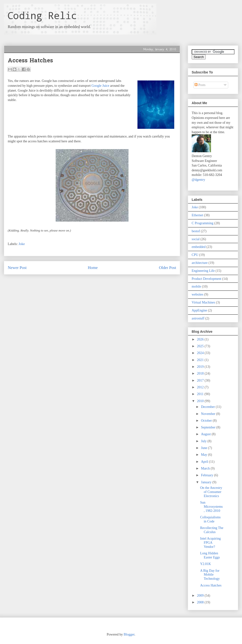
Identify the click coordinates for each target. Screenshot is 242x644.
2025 (201, 346)
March (206, 468)
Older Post (168, 268)
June (204, 448)
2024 (201, 353)
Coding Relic (42, 15)
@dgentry (198, 180)
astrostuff (198, 318)
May (204, 455)
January (207, 482)
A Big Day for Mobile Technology (210, 575)
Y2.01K (206, 564)
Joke (22, 244)
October (207, 421)
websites (197, 294)
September (208, 427)
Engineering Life (203, 271)
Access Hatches (211, 585)
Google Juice (100, 86)
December (208, 407)
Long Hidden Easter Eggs (210, 555)
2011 (201, 394)
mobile (196, 286)
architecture (200, 263)
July (204, 441)
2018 (201, 373)
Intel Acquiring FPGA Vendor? (210, 543)
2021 (201, 360)
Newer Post (17, 268)
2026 (201, 339)
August (206, 434)
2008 (201, 602)
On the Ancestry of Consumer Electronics (211, 492)
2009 (201, 596)
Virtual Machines (203, 302)
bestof (196, 231)
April (205, 462)
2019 (201, 367)
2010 (201, 401)
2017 (201, 380)
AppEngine (199, 310)
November (208, 414)
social (196, 239)
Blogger (129, 634)
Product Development (206, 279)
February (207, 475)
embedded (199, 247)
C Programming (203, 223)
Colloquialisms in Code (210, 519)
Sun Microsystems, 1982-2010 (212, 507)
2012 (201, 387)
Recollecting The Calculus (212, 530)
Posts (200, 85)
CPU (195, 255)
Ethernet (197, 215)
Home (93, 268)
